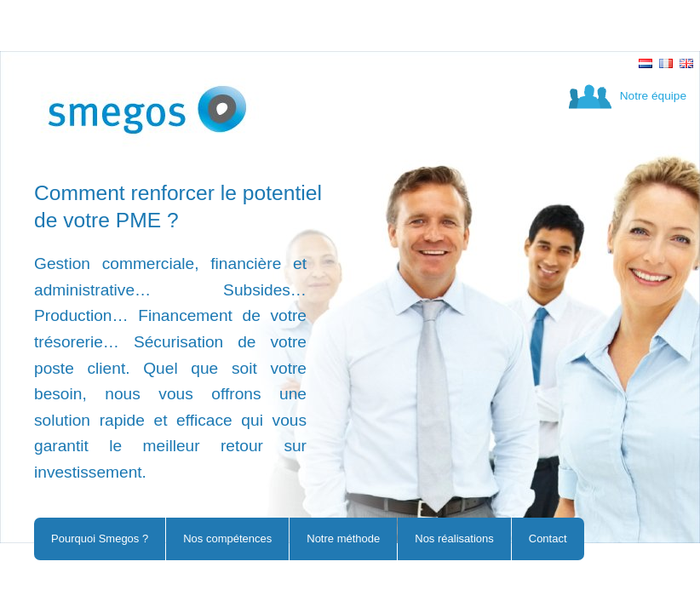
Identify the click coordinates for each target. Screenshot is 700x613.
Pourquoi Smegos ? (100, 539)
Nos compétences (227, 539)
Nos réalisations (454, 539)
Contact (548, 539)
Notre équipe (653, 96)
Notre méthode (343, 539)
